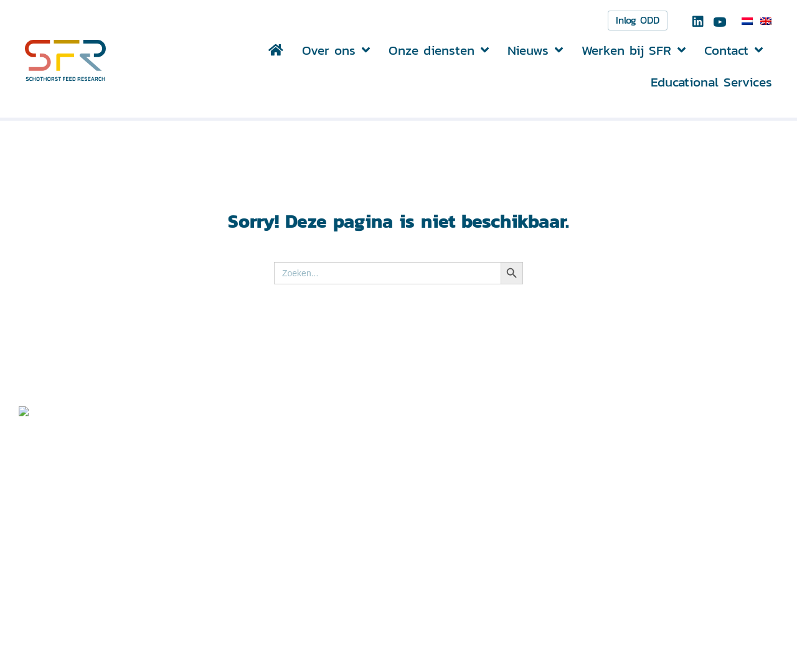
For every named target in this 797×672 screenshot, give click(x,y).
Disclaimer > (629, 598)
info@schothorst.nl (332, 638)
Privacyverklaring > (645, 614)
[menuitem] (747, 21)
